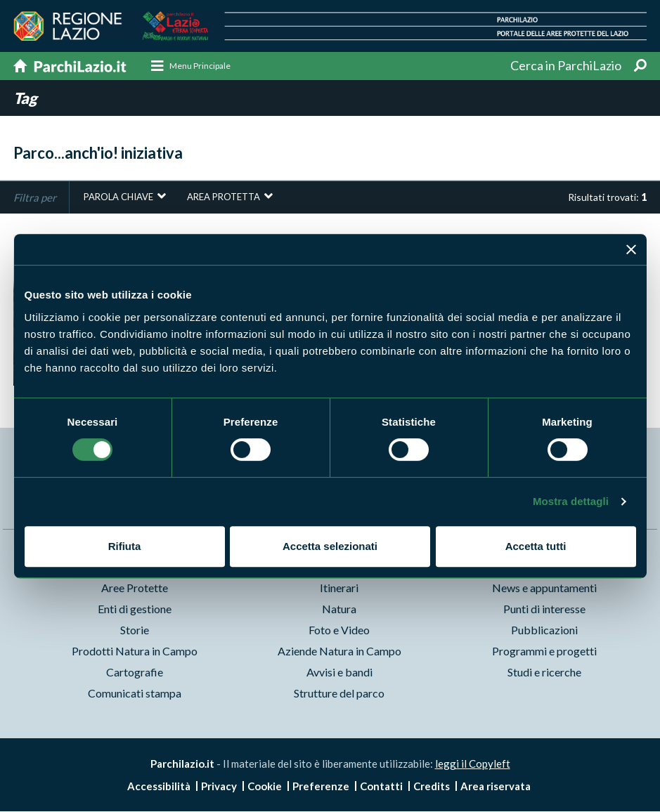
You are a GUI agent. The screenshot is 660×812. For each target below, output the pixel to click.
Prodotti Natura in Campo (135, 651)
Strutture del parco (339, 694)
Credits (432, 787)
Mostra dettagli (571, 501)
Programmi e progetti (544, 651)
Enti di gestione (135, 609)
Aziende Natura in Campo (339, 651)
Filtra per (35, 197)
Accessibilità (159, 787)
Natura (339, 609)
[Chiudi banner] (631, 249)
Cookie (265, 787)
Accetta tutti (536, 546)
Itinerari (339, 588)
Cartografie (135, 673)
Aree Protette (135, 588)
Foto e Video (339, 630)
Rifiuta (125, 546)
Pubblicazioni (544, 630)
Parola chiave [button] (118, 197)
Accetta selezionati (330, 546)
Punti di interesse (544, 609)
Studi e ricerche (544, 673)
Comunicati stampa (135, 694)
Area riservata (496, 787)
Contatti (381, 787)
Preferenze (321, 787)
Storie (135, 630)
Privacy (219, 787)
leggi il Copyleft (473, 764)
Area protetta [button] (224, 197)
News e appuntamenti (544, 588)
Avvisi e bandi (339, 673)
